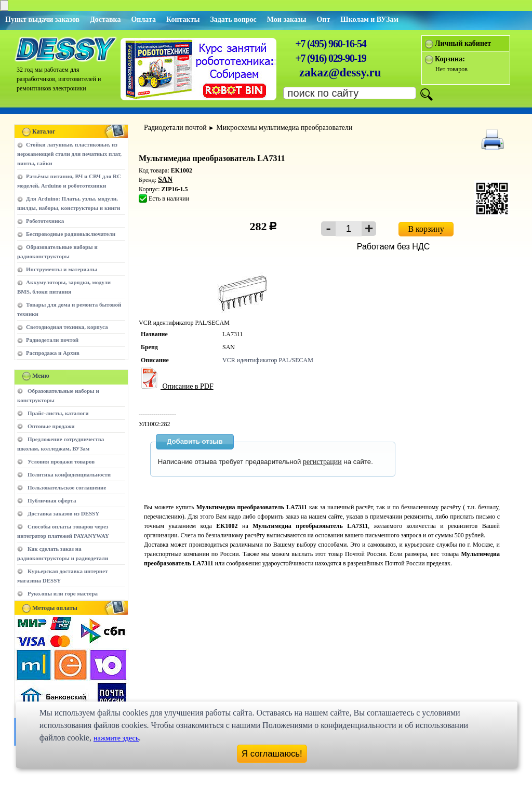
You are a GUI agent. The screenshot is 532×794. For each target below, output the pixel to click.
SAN (165, 180)
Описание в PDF (176, 386)
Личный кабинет (463, 43)
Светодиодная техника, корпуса (67, 327)
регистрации (322, 462)
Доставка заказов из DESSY (63, 513)
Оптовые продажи (51, 426)
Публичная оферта (52, 500)
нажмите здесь (116, 738)
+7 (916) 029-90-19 (330, 58)
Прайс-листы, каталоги (58, 413)
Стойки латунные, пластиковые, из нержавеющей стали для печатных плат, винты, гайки (69, 154)
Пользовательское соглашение (67, 487)
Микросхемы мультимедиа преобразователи (284, 128)
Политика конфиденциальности (69, 474)
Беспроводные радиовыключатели (71, 234)
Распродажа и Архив (53, 353)
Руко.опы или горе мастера (63, 593)
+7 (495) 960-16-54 (330, 44)
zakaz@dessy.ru (340, 72)
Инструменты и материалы (62, 269)
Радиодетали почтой (52, 340)
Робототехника (45, 221)
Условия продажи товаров (61, 461)
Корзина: (450, 59)
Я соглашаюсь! (272, 754)
